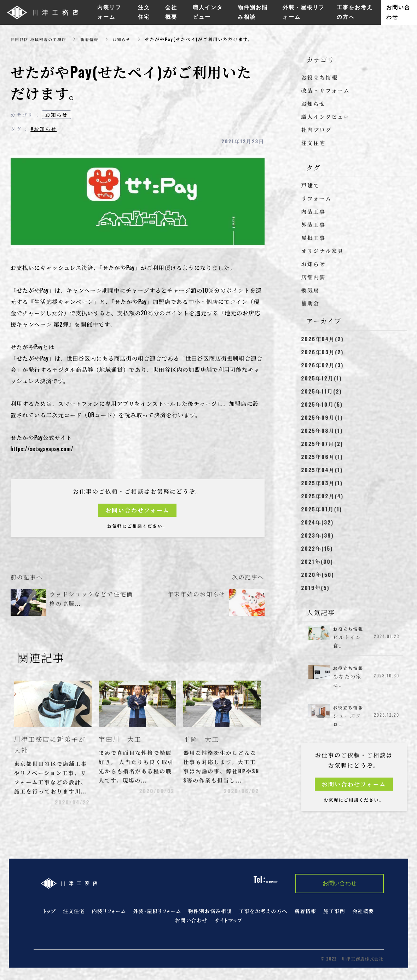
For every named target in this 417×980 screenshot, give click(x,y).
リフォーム (317, 198)
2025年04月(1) (322, 470)
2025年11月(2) (322, 391)
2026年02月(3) (323, 365)
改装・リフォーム (326, 90)
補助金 (311, 303)
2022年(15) (317, 548)
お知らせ (131, 39)
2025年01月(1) (322, 509)
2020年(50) (318, 574)
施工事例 (334, 914)
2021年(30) (317, 561)
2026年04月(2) (323, 339)
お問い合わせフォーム (138, 510)
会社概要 (363, 914)
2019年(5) (315, 588)
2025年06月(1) (322, 457)
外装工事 (314, 224)
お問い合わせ (191, 924)
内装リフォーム (109, 914)
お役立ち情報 (320, 77)
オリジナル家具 (323, 251)
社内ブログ (317, 130)
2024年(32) (318, 522)
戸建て (311, 185)
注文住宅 (314, 143)
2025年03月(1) (322, 483)
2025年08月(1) (322, 430)
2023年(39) (318, 535)
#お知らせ (44, 129)
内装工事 (314, 211)
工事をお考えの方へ (263, 914)
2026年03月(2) (323, 352)
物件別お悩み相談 (210, 914)
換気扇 (311, 290)
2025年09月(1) (322, 417)
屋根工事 (314, 237)
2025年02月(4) (323, 496)
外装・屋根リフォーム (157, 914)
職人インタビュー (326, 116)
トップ (50, 914)
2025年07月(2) (322, 443)
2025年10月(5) (322, 404)
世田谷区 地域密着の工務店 (42, 39)
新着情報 (97, 39)
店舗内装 (314, 277)
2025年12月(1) (322, 378)
